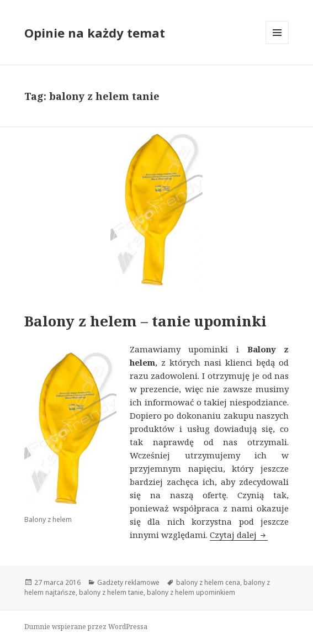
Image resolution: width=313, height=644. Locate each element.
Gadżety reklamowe (128, 582)
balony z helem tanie (111, 592)
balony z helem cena (208, 582)
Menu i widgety (277, 44)
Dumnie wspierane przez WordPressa (86, 627)
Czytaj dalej (239, 535)
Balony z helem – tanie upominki (145, 321)
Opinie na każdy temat (95, 33)
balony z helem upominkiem (191, 592)
